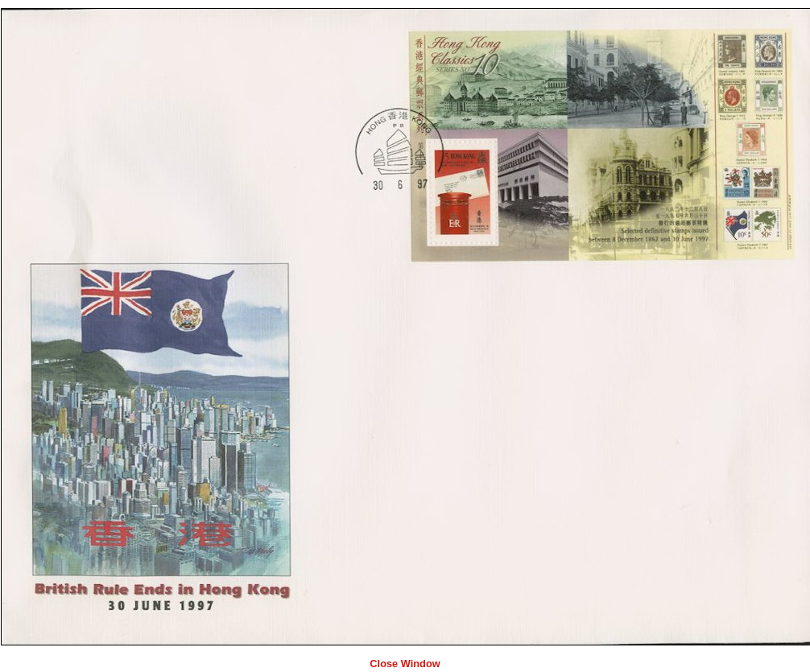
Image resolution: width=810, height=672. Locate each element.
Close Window (405, 664)
